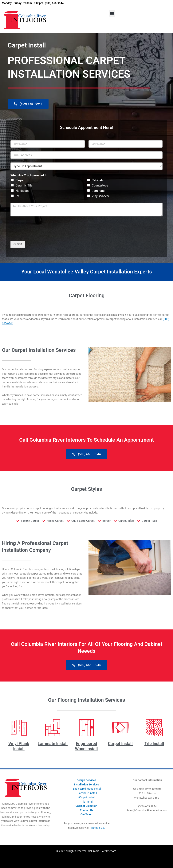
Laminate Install (53, 744)
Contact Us (86, 810)
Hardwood (23, 191)
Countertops (100, 185)
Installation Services (86, 784)
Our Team (86, 814)
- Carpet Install (86, 797)
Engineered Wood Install (86, 746)
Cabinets (98, 180)
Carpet (20, 180)
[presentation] (39, 235)
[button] (112, 13)
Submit (18, 244)
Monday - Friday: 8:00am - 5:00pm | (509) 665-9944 (33, 3)
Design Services (86, 780)
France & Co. (97, 828)
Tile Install (154, 744)
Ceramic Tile (24, 185)
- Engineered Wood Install (86, 789)
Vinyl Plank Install (19, 746)
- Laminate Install (86, 793)
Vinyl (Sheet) (100, 196)
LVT (18, 196)
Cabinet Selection (86, 806)
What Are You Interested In (29, 175)
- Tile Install (86, 802)
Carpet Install (120, 744)
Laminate (98, 191)
